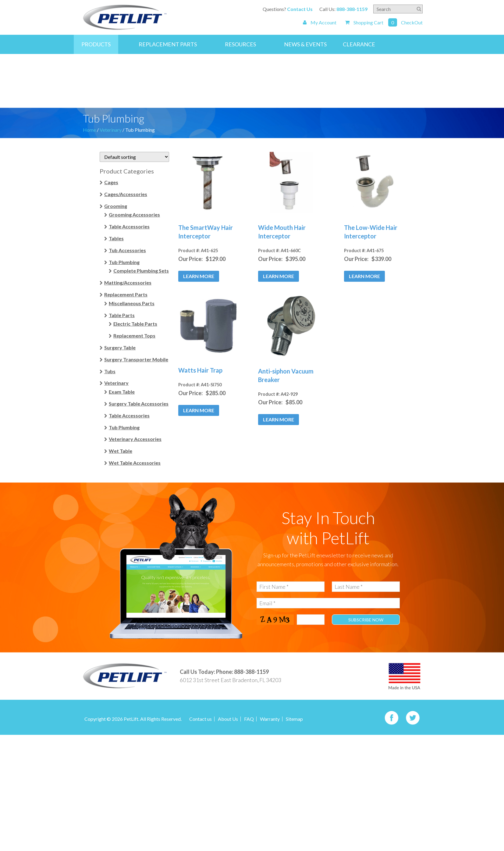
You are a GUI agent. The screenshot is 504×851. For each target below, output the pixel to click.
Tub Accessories (127, 250)
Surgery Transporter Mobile (136, 359)
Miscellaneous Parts (132, 303)
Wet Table (121, 451)
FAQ (249, 719)
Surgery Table (120, 347)
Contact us (201, 719)
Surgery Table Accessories (139, 404)
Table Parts (122, 315)
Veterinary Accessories (135, 439)
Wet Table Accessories (135, 463)
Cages (111, 182)
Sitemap (294, 719)
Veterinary (111, 130)
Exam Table (122, 392)
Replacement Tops (134, 336)
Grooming (116, 206)
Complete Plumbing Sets (141, 271)
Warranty (270, 719)
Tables (116, 238)
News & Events (305, 44)
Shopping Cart (364, 22)
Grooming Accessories (134, 215)
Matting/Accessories (128, 282)
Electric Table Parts (135, 324)
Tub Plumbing (124, 262)
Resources (240, 44)
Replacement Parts (168, 44)
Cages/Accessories (126, 194)
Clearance (359, 44)
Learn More (199, 276)
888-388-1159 (352, 9)
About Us (228, 719)
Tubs (110, 371)
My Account (319, 22)
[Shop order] (134, 157)
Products (96, 44)
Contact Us (300, 9)
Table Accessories (129, 226)
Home (89, 130)
